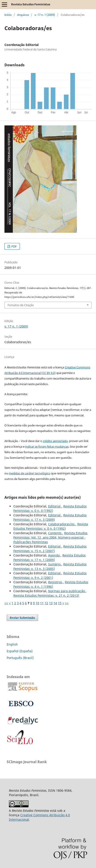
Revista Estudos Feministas (31, 4)
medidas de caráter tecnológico (30, 473)
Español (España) (20, 651)
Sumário (55, 564)
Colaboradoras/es (62, 524)
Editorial (55, 506)
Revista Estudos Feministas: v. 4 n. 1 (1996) (51, 584)
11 (42, 603)
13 (51, 603)
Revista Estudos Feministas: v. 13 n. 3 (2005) (50, 566)
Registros (56, 582)
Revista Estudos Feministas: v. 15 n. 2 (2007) (50, 549)
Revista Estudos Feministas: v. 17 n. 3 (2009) (50, 517)
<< (6, 603)
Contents (55, 533)
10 (37, 603)
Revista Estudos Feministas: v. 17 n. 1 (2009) (50, 558)
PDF (14, 246)
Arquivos (23, 15)
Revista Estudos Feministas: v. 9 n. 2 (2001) (50, 575)
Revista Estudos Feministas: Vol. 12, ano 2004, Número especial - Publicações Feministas (50, 537)
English (12, 644)
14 (55, 603)
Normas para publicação (67, 591)
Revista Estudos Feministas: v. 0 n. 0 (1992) (50, 508)
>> (67, 603)
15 (60, 603)
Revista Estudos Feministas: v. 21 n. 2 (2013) (46, 595)
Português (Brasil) (20, 658)
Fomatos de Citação (21, 305)
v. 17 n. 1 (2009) (45, 15)
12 (46, 603)
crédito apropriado (55, 441)
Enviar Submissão (22, 618)
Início (8, 15)
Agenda (54, 555)
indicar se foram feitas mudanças (47, 446)
